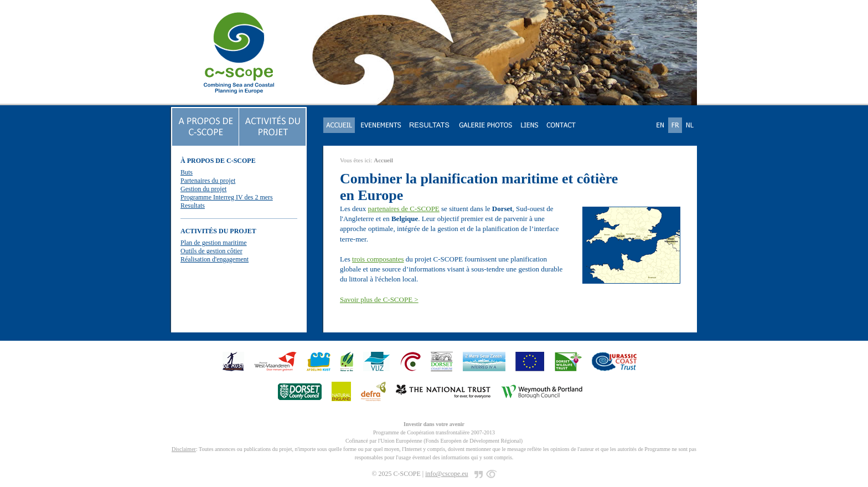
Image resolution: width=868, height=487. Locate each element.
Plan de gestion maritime (214, 243)
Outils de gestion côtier (211, 251)
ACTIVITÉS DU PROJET (218, 231)
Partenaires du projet (208, 181)
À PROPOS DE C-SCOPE (218, 161)
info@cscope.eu (446, 474)
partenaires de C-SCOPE (404, 209)
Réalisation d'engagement (215, 259)
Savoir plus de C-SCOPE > (379, 299)
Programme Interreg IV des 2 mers (227, 197)
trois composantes (378, 259)
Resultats (193, 206)
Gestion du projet (203, 189)
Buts (187, 172)
